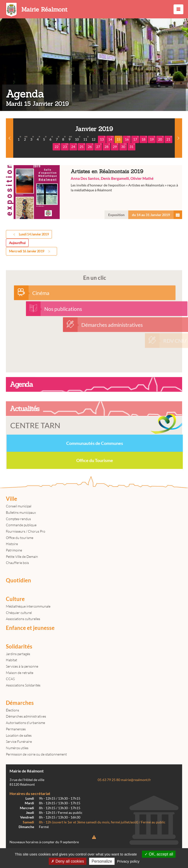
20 (161, 139)
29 (116, 146)
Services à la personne (22, 666)
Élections (12, 710)
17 (136, 139)
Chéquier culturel (19, 613)
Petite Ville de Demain (22, 556)
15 (119, 139)
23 (66, 146)
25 (82, 146)
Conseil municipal (19, 506)
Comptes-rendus (18, 519)
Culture (15, 599)
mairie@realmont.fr (136, 780)
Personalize (102, 861)
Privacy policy (128, 861)
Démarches (20, 703)
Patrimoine (14, 550)
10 (78, 139)
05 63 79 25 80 (109, 780)
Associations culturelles (23, 619)
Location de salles (19, 735)
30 (124, 146)
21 (169, 139)
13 (103, 139)
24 (74, 146)
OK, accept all (159, 854)
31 (132, 146)
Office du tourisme (20, 538)
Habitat (12, 660)
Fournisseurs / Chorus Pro (26, 531)
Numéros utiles (17, 748)
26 (91, 146)
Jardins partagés (18, 654)
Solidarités (19, 647)
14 (111, 139)
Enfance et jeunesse (30, 628)
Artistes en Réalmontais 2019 (94, 192)
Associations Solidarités (23, 685)
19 (153, 139)
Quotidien (18, 580)
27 (99, 146)
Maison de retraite (20, 673)
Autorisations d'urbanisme (25, 723)
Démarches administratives (26, 716)
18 (144, 139)
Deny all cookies (68, 861)
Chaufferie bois (17, 563)
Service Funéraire (19, 741)
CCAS (10, 679)
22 (57, 146)
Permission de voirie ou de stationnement (36, 754)
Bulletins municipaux (21, 512)
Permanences (16, 729)
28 (107, 146)
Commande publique (21, 525)
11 (86, 139)
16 (128, 139)
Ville (12, 499)
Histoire (12, 544)
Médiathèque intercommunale (28, 606)
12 (94, 139)
